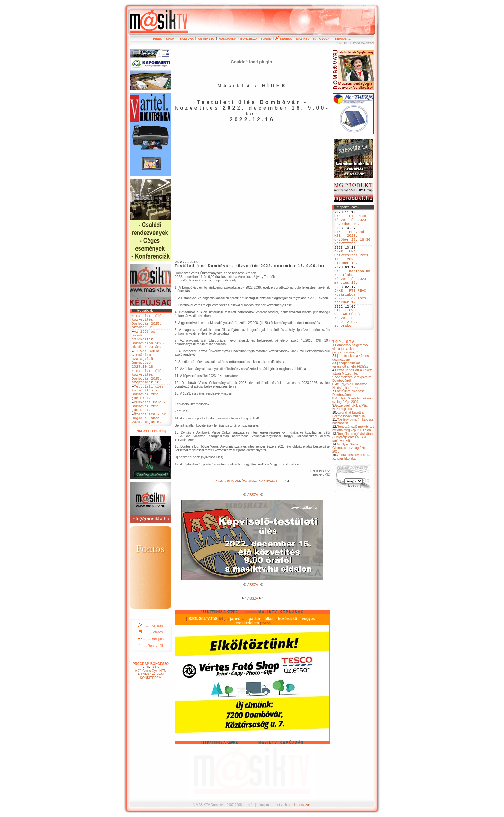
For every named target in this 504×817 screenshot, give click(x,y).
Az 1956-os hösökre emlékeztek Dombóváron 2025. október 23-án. (149, 346)
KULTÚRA (187, 39)
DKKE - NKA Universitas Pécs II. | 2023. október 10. (351, 269)
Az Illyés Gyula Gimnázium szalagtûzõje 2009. (353, 429)
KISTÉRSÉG (206, 39)
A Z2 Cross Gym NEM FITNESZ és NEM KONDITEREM (151, 701)
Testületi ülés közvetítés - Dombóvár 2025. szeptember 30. (148, 392)
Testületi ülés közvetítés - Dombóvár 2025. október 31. (148, 324)
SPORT (171, 39)
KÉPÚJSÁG (343, 39)
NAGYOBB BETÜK (151, 458)
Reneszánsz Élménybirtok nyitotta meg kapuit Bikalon (353, 457)
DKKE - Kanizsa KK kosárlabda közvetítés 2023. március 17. (352, 293)
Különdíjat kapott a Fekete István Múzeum (349, 443)
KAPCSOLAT (322, 39)
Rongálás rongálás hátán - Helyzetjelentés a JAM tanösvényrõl (352, 466)
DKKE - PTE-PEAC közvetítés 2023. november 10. (351, 222)
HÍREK (157, 39)
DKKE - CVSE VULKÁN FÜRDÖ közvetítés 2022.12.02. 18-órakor (347, 345)
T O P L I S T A (343, 371)
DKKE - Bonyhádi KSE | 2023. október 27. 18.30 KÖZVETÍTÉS (352, 244)
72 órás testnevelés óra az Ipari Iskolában (351, 486)
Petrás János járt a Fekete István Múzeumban (352, 401)
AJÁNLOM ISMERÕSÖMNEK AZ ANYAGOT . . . (252, 481)
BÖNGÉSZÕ (249, 39)
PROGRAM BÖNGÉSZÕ (151, 691)
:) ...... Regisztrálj (151, 673)
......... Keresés (151, 652)
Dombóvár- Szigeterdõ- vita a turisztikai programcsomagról (350, 378)
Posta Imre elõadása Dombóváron (348, 422)
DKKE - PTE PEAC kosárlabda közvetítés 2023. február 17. (351, 318)
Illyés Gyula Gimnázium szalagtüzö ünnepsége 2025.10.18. (146, 370)
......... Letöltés (151, 659)
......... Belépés (151, 666)
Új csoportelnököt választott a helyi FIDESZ (350, 394)
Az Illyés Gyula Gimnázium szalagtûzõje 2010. (350, 477)
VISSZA (252, 495)
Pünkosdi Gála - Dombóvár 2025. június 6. (149, 429)
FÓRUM (266, 39)
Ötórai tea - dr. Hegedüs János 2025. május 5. (150, 444)
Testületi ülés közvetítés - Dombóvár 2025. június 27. (148, 412)
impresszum (303, 805)
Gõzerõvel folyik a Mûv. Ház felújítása (350, 436)
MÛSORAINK (228, 39)
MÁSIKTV (303, 39)
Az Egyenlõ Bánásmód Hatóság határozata (350, 415)
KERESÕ (284, 39)
